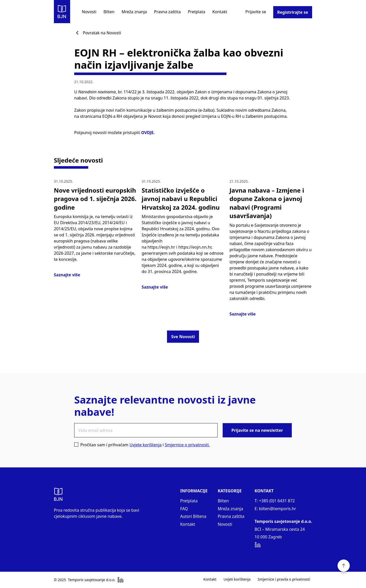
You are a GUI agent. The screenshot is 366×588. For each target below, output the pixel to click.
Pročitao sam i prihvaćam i (142, 445)
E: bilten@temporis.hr (275, 509)
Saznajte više (67, 275)
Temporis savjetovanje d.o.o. (92, 580)
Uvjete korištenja (145, 445)
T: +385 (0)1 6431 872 (275, 501)
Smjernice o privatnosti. (187, 445)
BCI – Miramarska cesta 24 (280, 529)
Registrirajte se (293, 12)
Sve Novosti (183, 337)
